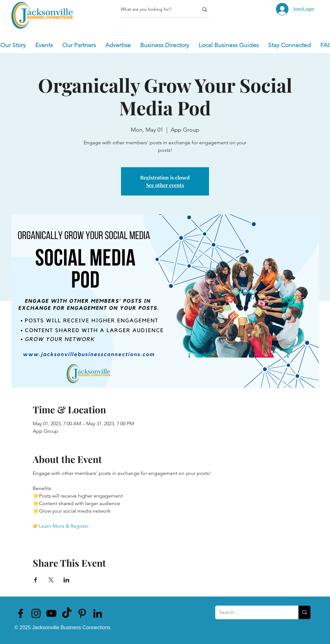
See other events (165, 185)
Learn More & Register (64, 526)
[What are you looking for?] (155, 9)
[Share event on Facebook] (36, 580)
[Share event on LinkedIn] (66, 580)
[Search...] (252, 612)
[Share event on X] (51, 580)
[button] (44, 45)
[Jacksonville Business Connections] (21, 613)
